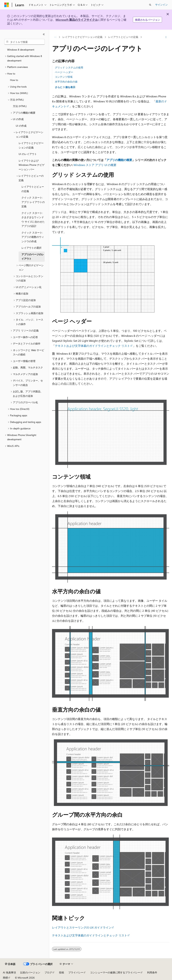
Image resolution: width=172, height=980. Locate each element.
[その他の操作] (166, 37)
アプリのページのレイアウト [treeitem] (33, 257)
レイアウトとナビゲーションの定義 (82, 37)
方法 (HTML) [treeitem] (20, 106)
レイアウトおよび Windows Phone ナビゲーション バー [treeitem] (32, 165)
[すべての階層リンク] (55, 37)
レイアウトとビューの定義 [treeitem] (33, 189)
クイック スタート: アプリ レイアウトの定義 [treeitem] (33, 202)
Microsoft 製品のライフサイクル (77, 20)
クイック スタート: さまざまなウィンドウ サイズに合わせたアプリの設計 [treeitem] (33, 219)
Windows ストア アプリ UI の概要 (95, 165)
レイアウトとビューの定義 (123, 37)
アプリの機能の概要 (119, 160)
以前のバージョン (30, 972)
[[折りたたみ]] (44, 34)
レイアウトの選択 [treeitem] (31, 248)
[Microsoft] (7, 5)
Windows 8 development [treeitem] (21, 50)
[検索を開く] (150, 5)
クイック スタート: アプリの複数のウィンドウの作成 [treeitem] (33, 237)
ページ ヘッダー (64, 72)
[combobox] (24, 42)
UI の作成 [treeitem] (21, 126)
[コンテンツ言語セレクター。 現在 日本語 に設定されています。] (10, 964)
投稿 (62, 972)
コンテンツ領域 (64, 77)
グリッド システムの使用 (69, 67)
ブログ (48, 972)
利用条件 (152, 972)
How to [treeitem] (14, 80)
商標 (5, 978)
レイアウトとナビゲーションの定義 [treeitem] (31, 145)
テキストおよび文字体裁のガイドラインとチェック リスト (92, 346)
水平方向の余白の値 (66, 82)
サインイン (161, 5)
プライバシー (76, 972)
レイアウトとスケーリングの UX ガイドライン (82, 927)
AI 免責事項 (9, 972)
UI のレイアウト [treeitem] (28, 154)
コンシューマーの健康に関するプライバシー (115, 972)
